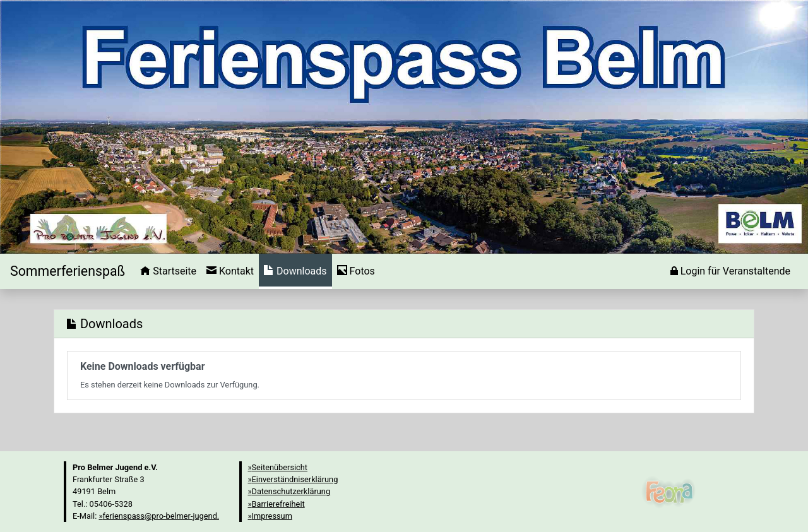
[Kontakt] (230, 271)
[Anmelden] (730, 271)
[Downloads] (295, 271)
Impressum (272, 516)
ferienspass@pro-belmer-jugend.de (165, 516)
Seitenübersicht (280, 467)
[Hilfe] (356, 271)
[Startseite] (68, 271)
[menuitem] (168, 271)
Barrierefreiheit (278, 504)
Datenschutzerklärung (291, 491)
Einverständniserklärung (295, 479)
